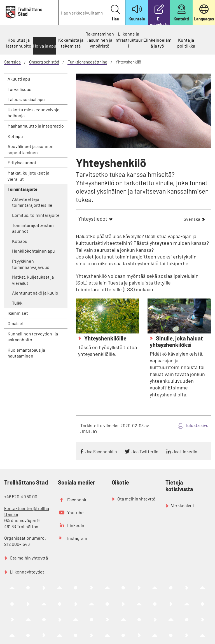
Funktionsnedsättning (87, 62)
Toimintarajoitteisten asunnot (33, 228)
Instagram (77, 538)
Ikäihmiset (18, 313)
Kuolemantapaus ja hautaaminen (26, 353)
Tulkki (18, 303)
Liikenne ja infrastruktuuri (128, 40)
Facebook (77, 500)
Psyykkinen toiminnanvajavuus (31, 264)
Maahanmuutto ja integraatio (36, 126)
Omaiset (16, 323)
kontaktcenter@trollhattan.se (27, 511)
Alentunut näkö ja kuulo (35, 293)
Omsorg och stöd (44, 62)
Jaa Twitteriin (145, 451)
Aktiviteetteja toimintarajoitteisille (32, 202)
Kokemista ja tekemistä (71, 43)
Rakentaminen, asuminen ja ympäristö (100, 40)
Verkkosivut (183, 505)
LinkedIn (76, 525)
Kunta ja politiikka (186, 43)
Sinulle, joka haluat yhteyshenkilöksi (176, 341)
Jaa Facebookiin (101, 451)
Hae (115, 13)
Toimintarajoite (23, 189)
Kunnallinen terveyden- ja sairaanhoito (33, 337)
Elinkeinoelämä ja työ (157, 43)
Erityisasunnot (22, 162)
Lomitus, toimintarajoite (36, 215)
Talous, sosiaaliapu (26, 99)
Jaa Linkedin (185, 451)
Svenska (192, 219)
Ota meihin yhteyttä (29, 558)
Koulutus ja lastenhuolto (19, 43)
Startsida (12, 62)
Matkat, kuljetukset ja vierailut (28, 176)
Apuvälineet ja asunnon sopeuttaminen (31, 149)
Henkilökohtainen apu (33, 251)
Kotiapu (15, 136)
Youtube (75, 512)
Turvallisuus (19, 89)
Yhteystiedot (93, 219)
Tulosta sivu (197, 425)
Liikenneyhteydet (27, 572)
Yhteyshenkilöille (105, 338)
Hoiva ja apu (45, 46)
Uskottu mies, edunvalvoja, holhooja (34, 113)
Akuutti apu (19, 79)
